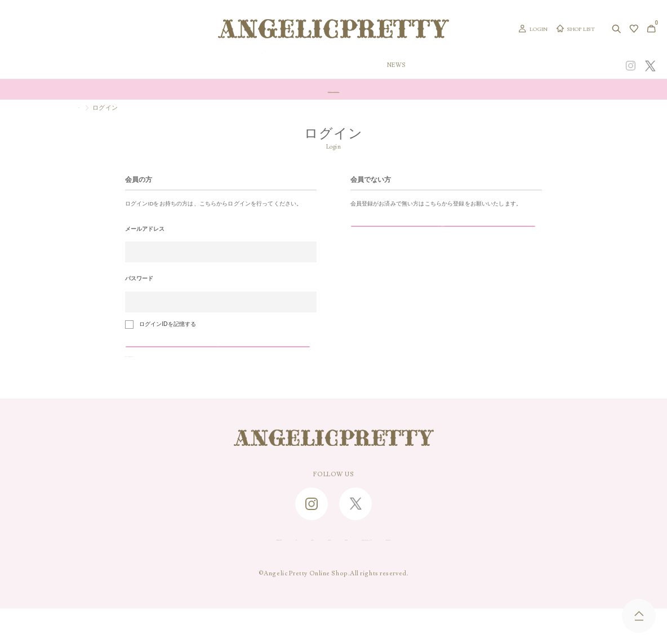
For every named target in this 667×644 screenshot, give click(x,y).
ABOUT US (284, 573)
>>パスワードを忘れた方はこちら (168, 383)
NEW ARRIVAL (333, 66)
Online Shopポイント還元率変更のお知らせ (333, 90)
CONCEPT (552, 66)
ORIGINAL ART (263, 66)
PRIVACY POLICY (523, 573)
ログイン (183, 358)
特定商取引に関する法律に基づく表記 (421, 573)
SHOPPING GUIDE (145, 573)
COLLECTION (400, 66)
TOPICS (457, 66)
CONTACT (235, 573)
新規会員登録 (408, 237)
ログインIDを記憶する (167, 324)
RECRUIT (332, 573)
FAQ (197, 573)
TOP (85, 108)
